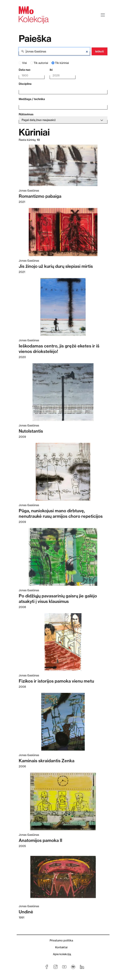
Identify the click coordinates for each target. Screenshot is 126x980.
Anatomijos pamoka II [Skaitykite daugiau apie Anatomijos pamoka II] (40, 840)
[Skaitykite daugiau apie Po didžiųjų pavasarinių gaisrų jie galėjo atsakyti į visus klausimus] (63, 557)
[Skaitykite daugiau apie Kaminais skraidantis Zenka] (63, 722)
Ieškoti (100, 51)
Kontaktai (61, 947)
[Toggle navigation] (103, 15)
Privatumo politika (61, 940)
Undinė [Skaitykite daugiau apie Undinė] (26, 912)
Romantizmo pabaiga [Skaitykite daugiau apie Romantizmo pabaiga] (40, 196)
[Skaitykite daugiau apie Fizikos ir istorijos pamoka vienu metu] (63, 642)
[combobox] (61, 90)
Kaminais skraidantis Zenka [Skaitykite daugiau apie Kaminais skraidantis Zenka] (47, 761)
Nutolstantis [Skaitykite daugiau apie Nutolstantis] (31, 431)
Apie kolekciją (62, 954)
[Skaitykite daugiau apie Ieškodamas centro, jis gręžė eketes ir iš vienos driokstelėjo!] (63, 307)
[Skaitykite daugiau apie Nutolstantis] (63, 392)
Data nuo (25, 70)
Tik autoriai (41, 63)
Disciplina (25, 84)
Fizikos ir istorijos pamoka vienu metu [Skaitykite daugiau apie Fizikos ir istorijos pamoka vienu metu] (56, 681)
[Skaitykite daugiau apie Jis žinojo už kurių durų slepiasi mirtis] (63, 232)
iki (51, 70)
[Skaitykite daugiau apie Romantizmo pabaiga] (63, 165)
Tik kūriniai (62, 63)
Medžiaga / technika (32, 99)
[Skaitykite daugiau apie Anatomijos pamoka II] (63, 801)
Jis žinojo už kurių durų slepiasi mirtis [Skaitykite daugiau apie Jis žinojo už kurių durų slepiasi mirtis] (56, 266)
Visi (24, 63)
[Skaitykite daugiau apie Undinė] (63, 877)
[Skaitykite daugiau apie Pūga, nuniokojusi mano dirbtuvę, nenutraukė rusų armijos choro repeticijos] (63, 472)
